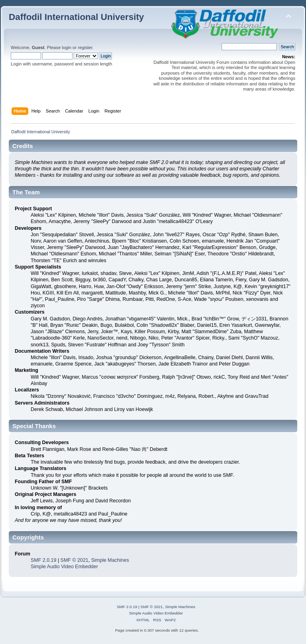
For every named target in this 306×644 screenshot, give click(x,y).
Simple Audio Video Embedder (64, 567)
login (67, 47)
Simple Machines (110, 560)
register (85, 47)
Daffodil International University (76, 17)
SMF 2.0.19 (43, 560)
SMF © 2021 (75, 560)
